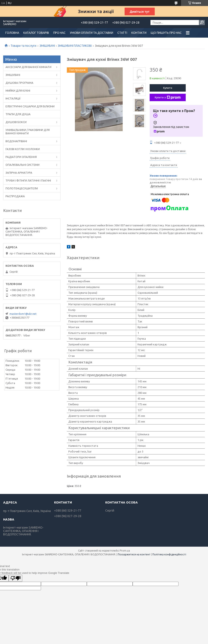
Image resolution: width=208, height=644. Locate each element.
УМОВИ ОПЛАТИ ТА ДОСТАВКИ (91, 33)
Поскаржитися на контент (134, 554)
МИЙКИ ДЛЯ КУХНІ (18, 91)
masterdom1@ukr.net (23, 314)
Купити (168, 88)
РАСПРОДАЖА (15, 196)
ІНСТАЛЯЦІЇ (13, 98)
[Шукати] (202, 23)
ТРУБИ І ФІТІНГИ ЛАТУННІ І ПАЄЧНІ (28, 180)
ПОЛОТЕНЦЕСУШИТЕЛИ (22, 188)
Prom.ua (125, 551)
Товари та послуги (23, 46)
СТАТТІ (122, 33)
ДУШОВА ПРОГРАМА (19, 83)
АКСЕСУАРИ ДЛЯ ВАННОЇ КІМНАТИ (28, 67)
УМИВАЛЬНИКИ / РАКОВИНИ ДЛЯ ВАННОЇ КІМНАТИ (28, 132)
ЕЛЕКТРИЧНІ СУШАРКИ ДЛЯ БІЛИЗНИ (30, 106)
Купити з (168, 98)
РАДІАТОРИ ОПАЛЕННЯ (21, 157)
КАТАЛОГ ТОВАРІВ (36, 33)
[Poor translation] (15, 578)
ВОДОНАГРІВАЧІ (16, 141)
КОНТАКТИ (139, 33)
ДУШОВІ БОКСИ (16, 122)
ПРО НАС (59, 33)
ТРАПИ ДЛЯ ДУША (18, 114)
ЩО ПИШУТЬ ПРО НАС (166, 33)
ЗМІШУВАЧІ (47, 46)
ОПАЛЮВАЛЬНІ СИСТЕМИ (22, 165)
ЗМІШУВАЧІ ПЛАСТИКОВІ (75, 46)
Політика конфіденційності (169, 554)
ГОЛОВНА (12, 33)
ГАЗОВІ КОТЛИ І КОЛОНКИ (23, 149)
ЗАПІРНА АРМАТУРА (19, 173)
